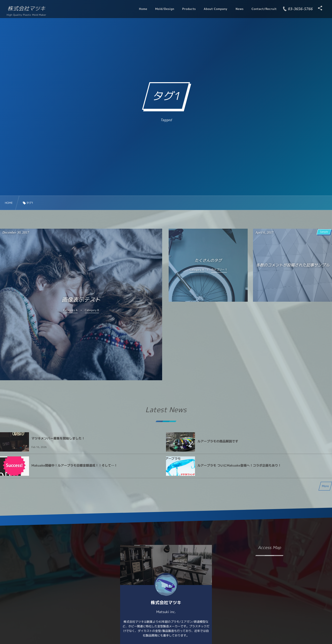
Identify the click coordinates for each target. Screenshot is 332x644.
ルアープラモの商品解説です (218, 441)
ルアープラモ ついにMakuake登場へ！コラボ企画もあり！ (239, 466)
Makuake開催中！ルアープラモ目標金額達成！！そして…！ (74, 466)
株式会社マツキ (26, 9)
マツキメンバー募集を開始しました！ (58, 439)
